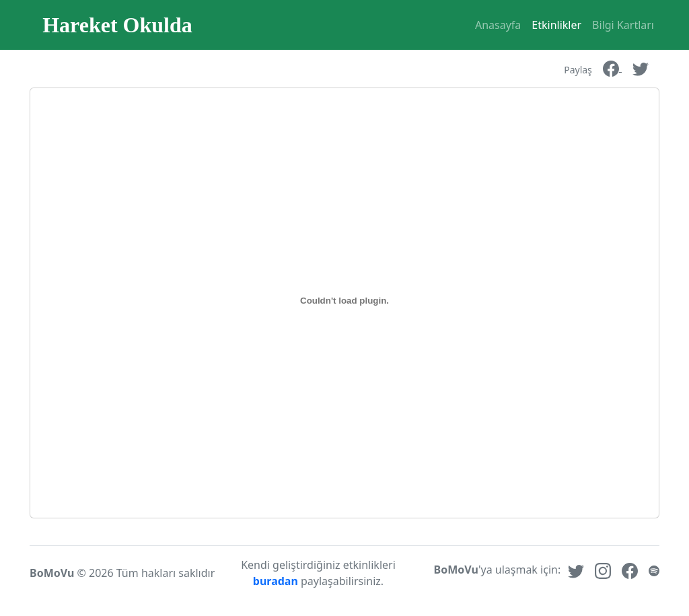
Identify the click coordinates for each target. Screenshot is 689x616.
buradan (277, 581)
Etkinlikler (556, 25)
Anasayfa (498, 25)
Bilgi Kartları (623, 25)
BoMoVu (52, 573)
